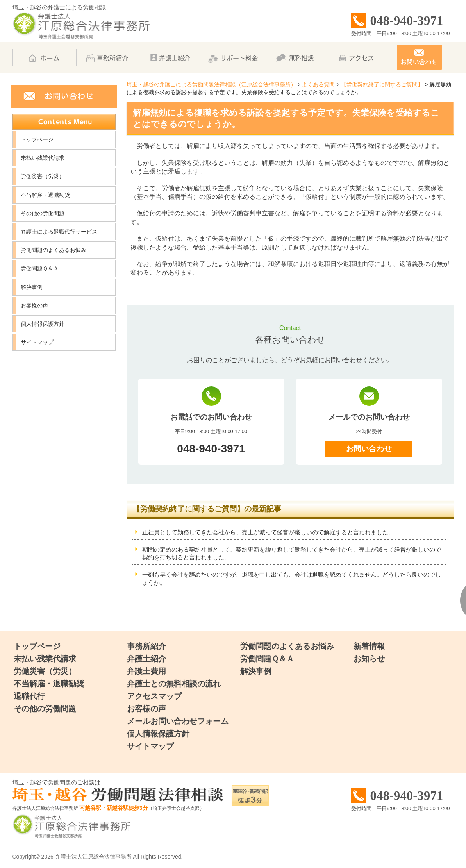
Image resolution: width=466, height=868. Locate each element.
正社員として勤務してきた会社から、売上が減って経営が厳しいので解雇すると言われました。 (268, 532)
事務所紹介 (146, 646)
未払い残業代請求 (43, 158)
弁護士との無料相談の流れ (174, 684)
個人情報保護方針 (43, 324)
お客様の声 (34, 305)
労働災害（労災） (43, 176)
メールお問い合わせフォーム (178, 721)
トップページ (37, 139)
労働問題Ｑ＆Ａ (40, 268)
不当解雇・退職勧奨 (45, 195)
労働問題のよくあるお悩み (54, 250)
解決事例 (32, 287)
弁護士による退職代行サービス (59, 232)
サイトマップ (37, 342)
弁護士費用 (146, 671)
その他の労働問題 (43, 213)
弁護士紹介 (146, 659)
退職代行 (29, 696)
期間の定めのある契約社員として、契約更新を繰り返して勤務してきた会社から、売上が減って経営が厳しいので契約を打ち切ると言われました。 (292, 554)
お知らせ (369, 659)
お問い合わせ (369, 449)
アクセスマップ (154, 696)
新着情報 (369, 646)
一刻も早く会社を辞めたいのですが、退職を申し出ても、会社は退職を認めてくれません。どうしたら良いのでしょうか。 (292, 579)
